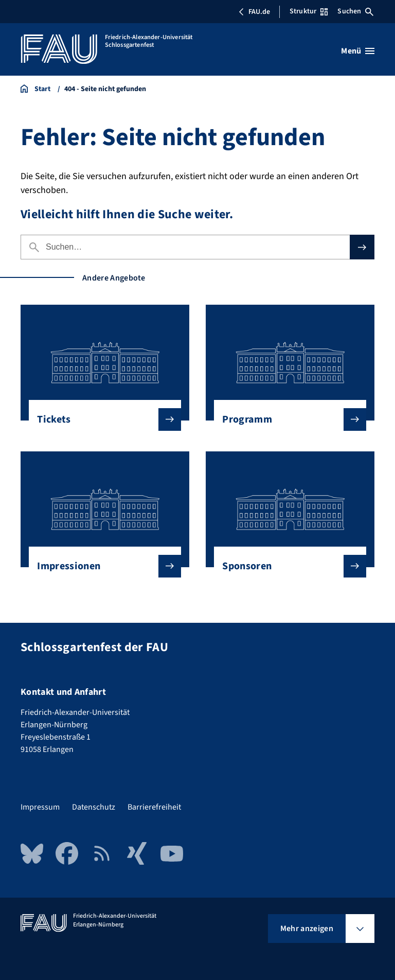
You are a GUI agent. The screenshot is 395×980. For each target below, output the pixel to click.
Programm (286, 419)
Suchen (355, 11)
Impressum (40, 807)
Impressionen (101, 566)
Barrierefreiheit (154, 807)
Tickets (101, 419)
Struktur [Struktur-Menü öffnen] (309, 11)
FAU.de (254, 12)
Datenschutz (94, 807)
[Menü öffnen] (358, 51)
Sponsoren (286, 566)
